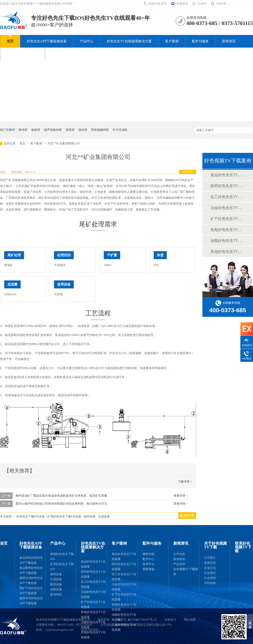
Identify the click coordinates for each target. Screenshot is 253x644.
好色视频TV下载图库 (186, 572)
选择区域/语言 (158, 4)
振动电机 (56, 594)
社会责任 (210, 573)
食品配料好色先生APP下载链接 (31, 570)
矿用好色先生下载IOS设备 (64, 517)
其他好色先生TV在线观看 (93, 635)
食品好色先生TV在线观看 (93, 564)
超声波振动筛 (53, 130)
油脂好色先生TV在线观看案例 (227, 241)
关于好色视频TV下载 (22, 54)
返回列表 (188, 172)
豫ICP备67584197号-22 (142, 620)
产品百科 (179, 564)
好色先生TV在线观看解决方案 (129, 41)
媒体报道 (179, 559)
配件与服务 (200, 41)
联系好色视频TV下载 (67, 54)
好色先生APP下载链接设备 (47, 41)
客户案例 (172, 41)
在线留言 (182, 4)
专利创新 (210, 583)
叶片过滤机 (120, 130)
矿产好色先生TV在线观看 (93, 605)
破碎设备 (90, 517)
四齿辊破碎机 (100, 130)
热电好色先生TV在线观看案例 (227, 230)
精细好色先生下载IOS (62, 557)
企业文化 (210, 568)
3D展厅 (202, 4)
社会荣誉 (210, 578)
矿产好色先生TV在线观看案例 (227, 219)
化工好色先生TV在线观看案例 (227, 197)
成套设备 (56, 589)
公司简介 (210, 558)
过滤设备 (104, 517)
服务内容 (148, 554)
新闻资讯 (229, 41)
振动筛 (23, 130)
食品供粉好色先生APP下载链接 (31, 560)
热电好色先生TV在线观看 (93, 615)
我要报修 (148, 569)
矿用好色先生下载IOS (62, 567)
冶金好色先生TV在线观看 (93, 594)
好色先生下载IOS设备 (31, 517)
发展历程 (210, 563)
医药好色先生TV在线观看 (93, 574)
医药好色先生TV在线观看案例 (227, 186)
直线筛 (70, 130)
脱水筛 (83, 130)
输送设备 (56, 584)
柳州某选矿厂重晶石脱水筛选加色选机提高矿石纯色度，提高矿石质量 (61, 496)
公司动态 (179, 554)
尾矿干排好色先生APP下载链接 (31, 591)
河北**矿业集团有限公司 (64, 143)
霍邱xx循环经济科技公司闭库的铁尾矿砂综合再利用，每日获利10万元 (61, 504)
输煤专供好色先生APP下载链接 (31, 601)
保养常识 (148, 564)
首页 (10, 41)
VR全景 (221, 4)
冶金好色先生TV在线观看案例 (227, 208)
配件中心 (148, 559)
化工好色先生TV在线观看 (93, 584)
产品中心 (87, 41)
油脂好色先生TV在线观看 (93, 625)
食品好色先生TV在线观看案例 (227, 175)
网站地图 (190, 620)
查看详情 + (181, 496)
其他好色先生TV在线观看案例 (227, 252)
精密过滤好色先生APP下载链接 (31, 581)
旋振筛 (36, 130)
